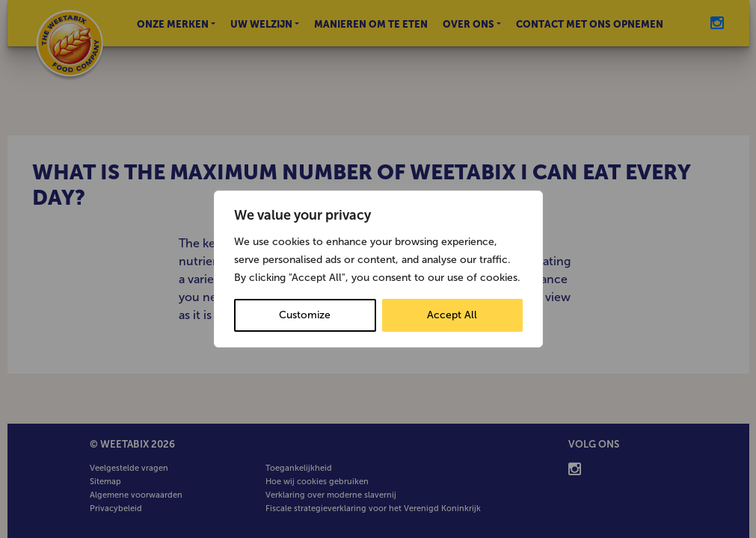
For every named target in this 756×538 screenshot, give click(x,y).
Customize (305, 315)
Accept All (452, 315)
